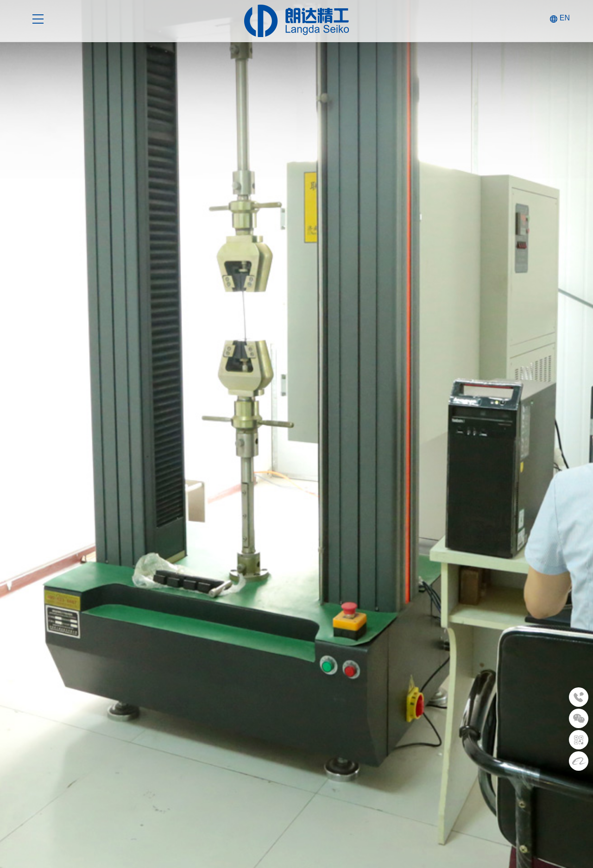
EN (565, 18)
